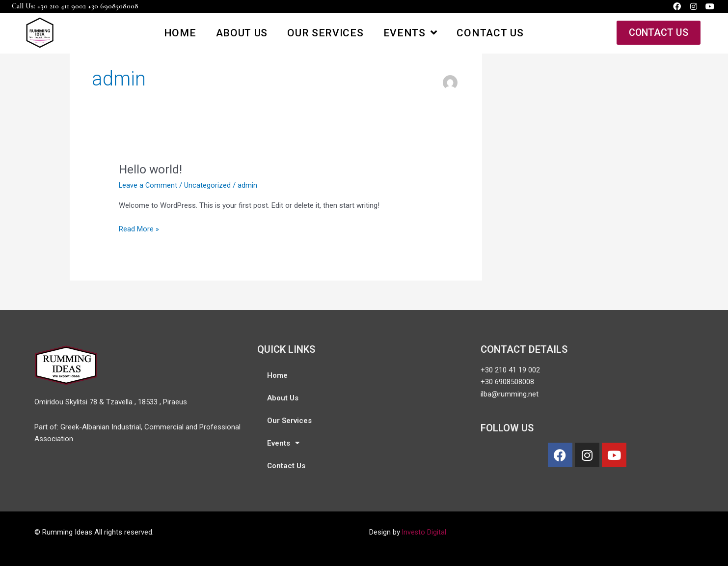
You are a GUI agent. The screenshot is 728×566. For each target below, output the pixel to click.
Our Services (325, 33)
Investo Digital (425, 532)
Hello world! (152, 169)
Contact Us (490, 33)
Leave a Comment (148, 185)
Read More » (139, 228)
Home (180, 33)
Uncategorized (208, 185)
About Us (242, 33)
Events (410, 33)
